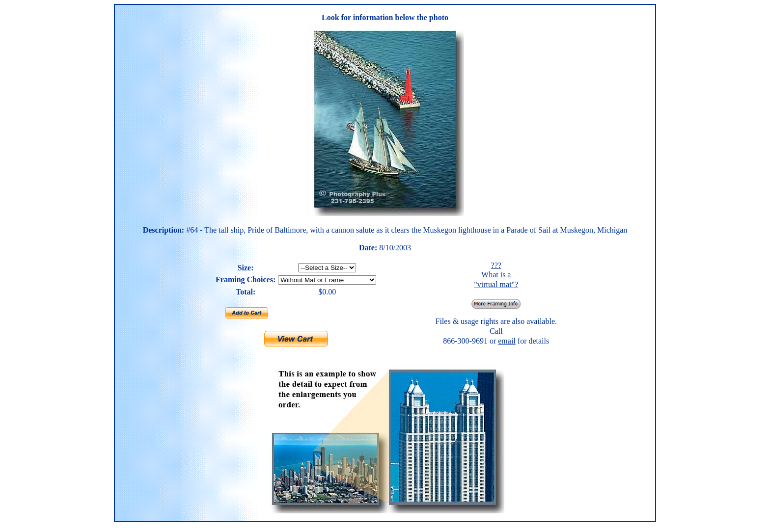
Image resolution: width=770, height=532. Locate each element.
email (507, 341)
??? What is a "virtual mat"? (496, 275)
